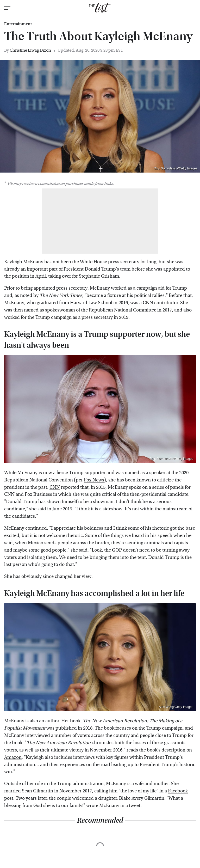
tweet (135, 806)
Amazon (13, 757)
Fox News (94, 480)
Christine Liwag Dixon (30, 50)
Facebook (178, 791)
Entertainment (18, 24)
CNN (55, 487)
